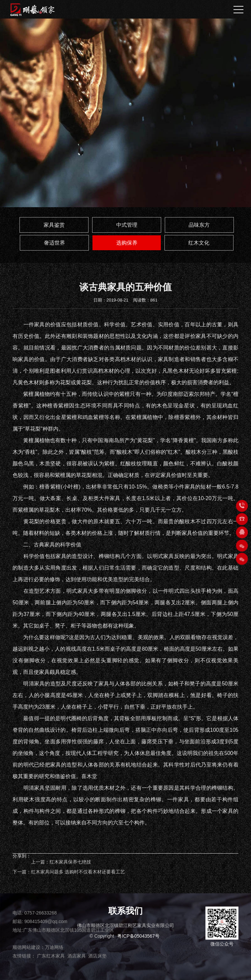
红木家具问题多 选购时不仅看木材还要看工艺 (78, 872)
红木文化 (199, 243)
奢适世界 (54, 243)
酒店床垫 (97, 956)
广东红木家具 (51, 956)
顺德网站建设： (29, 947)
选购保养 (127, 243)
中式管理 (127, 225)
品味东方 (199, 225)
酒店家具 (77, 956)
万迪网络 (54, 947)
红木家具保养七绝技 (70, 862)
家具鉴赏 (54, 225)
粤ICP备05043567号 (138, 936)
